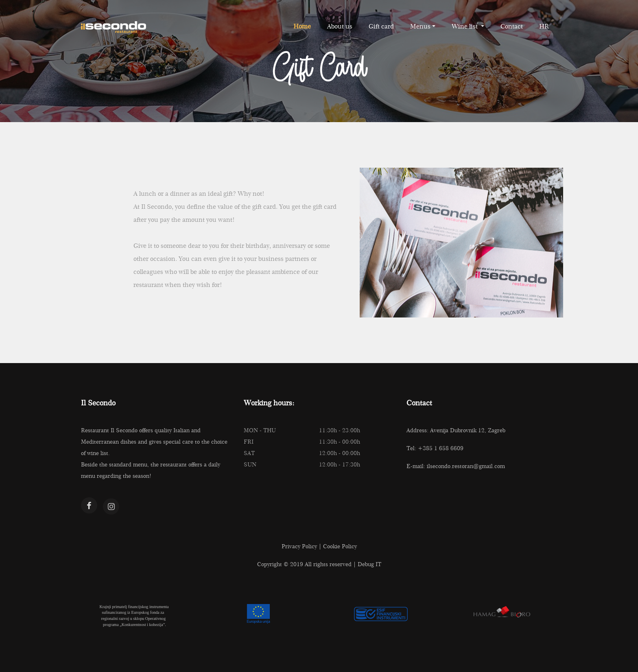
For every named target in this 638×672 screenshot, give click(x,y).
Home (302, 26)
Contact (512, 26)
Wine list (465, 26)
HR (544, 26)
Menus (420, 26)
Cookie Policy (340, 546)
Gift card (381, 26)
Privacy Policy (299, 546)
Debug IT (369, 564)
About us (340, 26)
